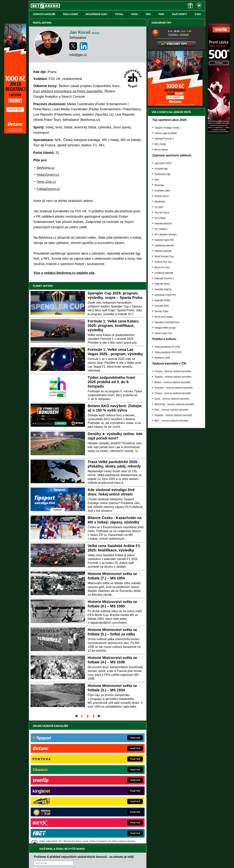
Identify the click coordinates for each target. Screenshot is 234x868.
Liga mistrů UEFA (163, 291)
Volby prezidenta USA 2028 (168, 480)
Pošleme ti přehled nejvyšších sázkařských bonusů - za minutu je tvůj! (84, 734)
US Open (159, 335)
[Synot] (219, 133)
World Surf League (164, 444)
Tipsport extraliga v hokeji (167, 255)
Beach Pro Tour (162, 395)
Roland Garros (162, 324)
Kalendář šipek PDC (164, 368)
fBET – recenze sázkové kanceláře (171, 548)
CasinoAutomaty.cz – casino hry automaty (109, 779)
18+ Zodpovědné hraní (146, 862)
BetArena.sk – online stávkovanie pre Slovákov (111, 790)
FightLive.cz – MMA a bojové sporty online (58, 773)
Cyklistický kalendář (164, 373)
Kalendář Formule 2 (164, 406)
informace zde (93, 847)
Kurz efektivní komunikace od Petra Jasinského (68, 91)
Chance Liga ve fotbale (166, 261)
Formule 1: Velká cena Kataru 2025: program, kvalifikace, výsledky (113, 326)
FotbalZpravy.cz (48, 189)
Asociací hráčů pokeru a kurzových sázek (52, 835)
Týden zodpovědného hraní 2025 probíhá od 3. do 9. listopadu (112, 382)
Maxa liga (159, 313)
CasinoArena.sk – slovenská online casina (109, 811)
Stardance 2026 (162, 485)
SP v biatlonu (161, 357)
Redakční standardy (60, 862)
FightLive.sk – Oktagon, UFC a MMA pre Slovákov (113, 795)
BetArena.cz (46, 168)
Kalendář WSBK (162, 428)
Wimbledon (160, 329)
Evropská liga (161, 296)
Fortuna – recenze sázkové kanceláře (173, 499)
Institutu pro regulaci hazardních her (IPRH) (118, 832)
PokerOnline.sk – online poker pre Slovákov (110, 817)
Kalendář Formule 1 (164, 266)
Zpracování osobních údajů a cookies (113, 862)
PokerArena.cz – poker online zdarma (56, 806)
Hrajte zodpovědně (39, 843)
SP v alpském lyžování (166, 362)
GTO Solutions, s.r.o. (173, 862)
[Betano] (15, 133)
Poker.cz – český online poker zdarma (56, 811)
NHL (157, 307)
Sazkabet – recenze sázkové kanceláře (174, 515)
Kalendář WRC (162, 433)
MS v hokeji (160, 272)
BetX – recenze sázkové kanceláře (171, 537)
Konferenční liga (162, 302)
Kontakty (43, 862)
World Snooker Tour (164, 384)
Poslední (100, 716)
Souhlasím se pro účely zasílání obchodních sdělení (79, 748)
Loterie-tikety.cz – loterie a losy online (107, 784)
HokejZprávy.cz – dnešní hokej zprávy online (59, 784)
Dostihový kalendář (164, 401)
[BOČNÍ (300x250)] (175, 232)
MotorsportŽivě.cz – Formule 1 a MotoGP (57, 795)
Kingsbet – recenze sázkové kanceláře (173, 543)
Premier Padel (161, 439)
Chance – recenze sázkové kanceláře (173, 521)
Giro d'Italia (160, 346)
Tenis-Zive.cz (46, 182)
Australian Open (162, 318)
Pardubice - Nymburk (179, 162)
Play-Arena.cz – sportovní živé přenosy (56, 801)
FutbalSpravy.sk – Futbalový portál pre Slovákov (112, 806)
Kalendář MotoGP (163, 351)
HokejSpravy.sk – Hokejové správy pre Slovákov (112, 801)
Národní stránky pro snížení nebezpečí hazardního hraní (160, 854)
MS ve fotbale (161, 277)
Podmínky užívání (82, 862)
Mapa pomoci (125, 854)
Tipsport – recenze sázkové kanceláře (173, 504)
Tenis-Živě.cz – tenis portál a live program (57, 790)
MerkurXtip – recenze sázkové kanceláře (174, 532)
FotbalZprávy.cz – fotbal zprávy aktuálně (57, 779)
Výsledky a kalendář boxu (167, 450)
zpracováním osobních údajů (67, 748)
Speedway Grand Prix (165, 422)
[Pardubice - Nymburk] (159, 160)
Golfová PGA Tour (163, 390)
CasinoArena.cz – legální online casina (56, 817)
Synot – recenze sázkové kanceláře (172, 526)
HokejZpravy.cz (48, 175)
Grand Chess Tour (163, 461)
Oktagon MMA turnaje (165, 455)
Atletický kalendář (163, 379)
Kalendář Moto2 (162, 412)
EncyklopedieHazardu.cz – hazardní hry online (111, 773)
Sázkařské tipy (162, 150)
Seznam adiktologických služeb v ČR (99, 854)
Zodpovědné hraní (179, 832)
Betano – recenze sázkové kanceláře (172, 510)
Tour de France (162, 340)
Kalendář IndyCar (163, 417)
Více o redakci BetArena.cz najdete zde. (64, 273)
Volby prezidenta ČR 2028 (167, 474)
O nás (32, 862)
